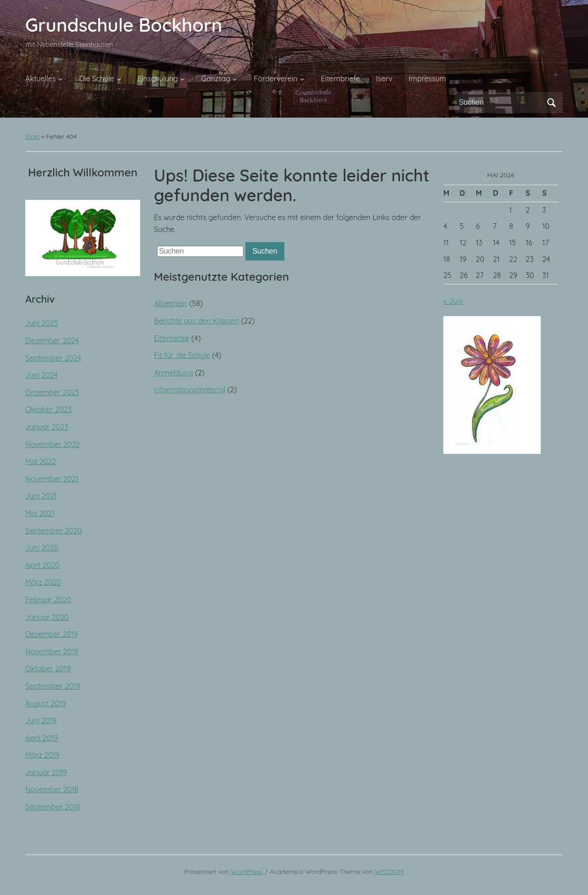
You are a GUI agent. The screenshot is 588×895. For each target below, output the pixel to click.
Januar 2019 (46, 772)
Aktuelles (40, 79)
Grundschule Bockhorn (124, 25)
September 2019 (53, 686)
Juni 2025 (42, 323)
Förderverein (275, 79)
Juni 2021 (41, 496)
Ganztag (216, 79)
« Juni (453, 301)
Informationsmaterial (189, 390)
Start (32, 136)
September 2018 (53, 807)
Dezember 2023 (52, 392)
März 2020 (43, 582)
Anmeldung (173, 373)
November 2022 (53, 444)
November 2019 (52, 651)
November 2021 (52, 479)
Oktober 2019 (48, 668)
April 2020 (42, 565)
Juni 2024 (42, 375)
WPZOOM (390, 872)
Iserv (384, 79)
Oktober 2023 (48, 409)
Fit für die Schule (182, 355)
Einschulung (158, 79)
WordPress (247, 872)
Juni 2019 (41, 720)
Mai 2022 (41, 461)
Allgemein (171, 303)
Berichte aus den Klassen (197, 321)
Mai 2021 (40, 513)
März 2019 (42, 755)
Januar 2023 (47, 427)
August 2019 (46, 703)
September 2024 (53, 358)
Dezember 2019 (51, 634)
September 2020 (54, 531)
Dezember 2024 (52, 340)
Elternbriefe (341, 79)
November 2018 (52, 789)
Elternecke (172, 338)
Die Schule (96, 79)
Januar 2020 (47, 617)
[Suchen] (500, 102)
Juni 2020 (42, 548)
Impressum (428, 79)
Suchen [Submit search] (551, 102)
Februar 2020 (48, 600)
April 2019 (42, 738)
